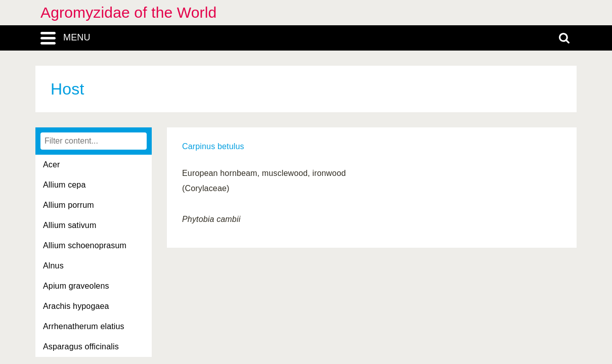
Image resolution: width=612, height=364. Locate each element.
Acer (52, 165)
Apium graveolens (76, 286)
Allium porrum (69, 205)
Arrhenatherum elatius (84, 326)
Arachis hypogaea (76, 306)
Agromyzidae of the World (128, 12)
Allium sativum (70, 225)
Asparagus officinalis (81, 347)
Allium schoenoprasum (85, 245)
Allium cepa (64, 185)
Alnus (53, 266)
